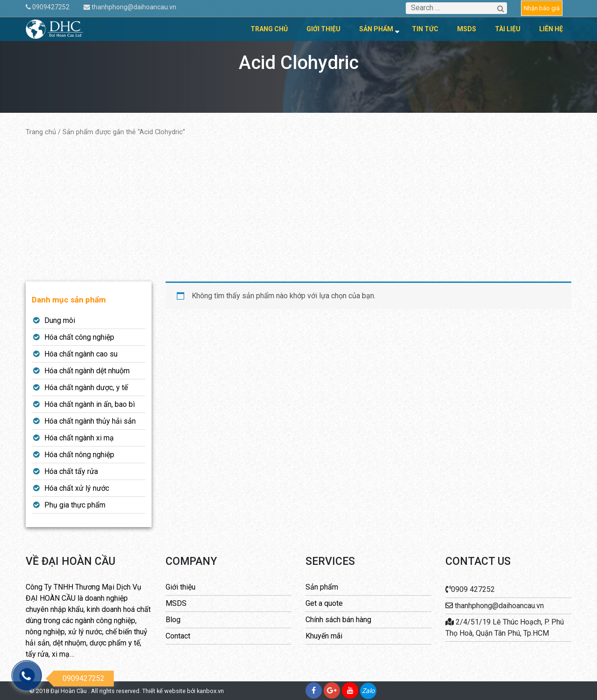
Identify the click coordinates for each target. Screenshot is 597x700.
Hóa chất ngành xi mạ (79, 438)
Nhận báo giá (542, 8)
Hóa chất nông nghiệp (79, 455)
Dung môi (60, 320)
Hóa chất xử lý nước (77, 488)
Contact (178, 636)
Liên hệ (551, 29)
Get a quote (324, 603)
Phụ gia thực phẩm (75, 505)
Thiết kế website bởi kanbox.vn (183, 691)
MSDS (467, 29)
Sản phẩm (376, 29)
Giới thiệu (323, 29)
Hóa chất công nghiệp (79, 337)
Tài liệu (508, 29)
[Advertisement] (298, 209)
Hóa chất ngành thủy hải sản (90, 421)
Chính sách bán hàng (338, 620)
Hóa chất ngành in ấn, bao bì (90, 404)
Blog (173, 620)
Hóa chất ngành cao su (81, 354)
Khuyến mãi (324, 636)
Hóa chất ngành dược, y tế (86, 388)
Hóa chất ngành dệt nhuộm (87, 371)
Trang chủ (269, 29)
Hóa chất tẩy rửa (71, 471)
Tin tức (425, 29)
